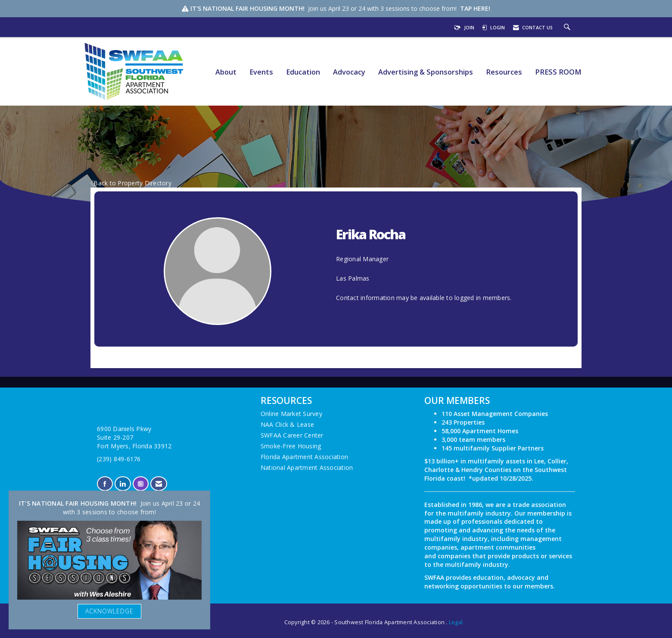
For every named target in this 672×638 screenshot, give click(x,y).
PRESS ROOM (558, 72)
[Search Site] (568, 28)
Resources (504, 72)
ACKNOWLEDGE (109, 611)
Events (261, 72)
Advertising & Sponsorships (426, 72)
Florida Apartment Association (304, 457)
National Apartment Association (307, 468)
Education (303, 72)
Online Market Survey (291, 414)
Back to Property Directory (131, 183)
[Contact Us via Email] (159, 484)
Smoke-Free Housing (291, 446)
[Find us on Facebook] (105, 484)
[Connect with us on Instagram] (141, 484)
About (226, 72)
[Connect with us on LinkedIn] (123, 484)
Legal (456, 622)
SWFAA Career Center (292, 435)
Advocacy (349, 72)
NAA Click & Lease (287, 424)
